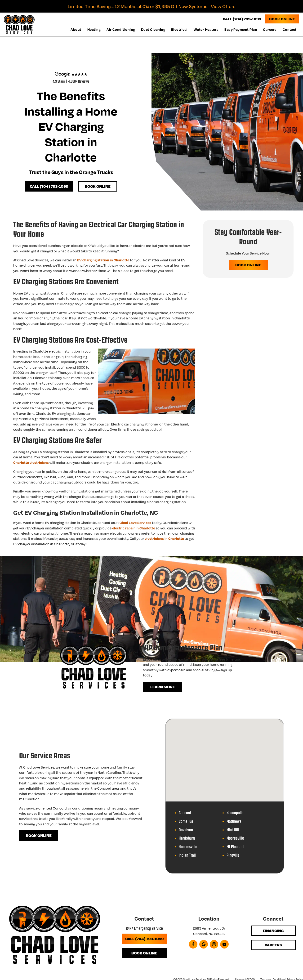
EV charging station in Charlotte (103, 260)
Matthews (234, 821)
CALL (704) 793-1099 (242, 19)
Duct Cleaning (153, 29)
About (76, 29)
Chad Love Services (135, 523)
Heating (94, 29)
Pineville (233, 855)
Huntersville (188, 847)
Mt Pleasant (236, 847)
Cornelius (186, 821)
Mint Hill (233, 830)
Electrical (179, 29)
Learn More (163, 687)
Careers (270, 29)
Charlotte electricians (31, 462)
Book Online (282, 19)
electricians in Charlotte (164, 538)
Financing (273, 931)
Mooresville (235, 838)
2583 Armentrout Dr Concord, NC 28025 (209, 931)
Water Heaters (206, 29)
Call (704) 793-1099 (49, 186)
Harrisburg (187, 838)
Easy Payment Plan (241, 29)
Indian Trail (187, 855)
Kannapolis (235, 813)
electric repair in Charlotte (134, 528)
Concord (185, 813)
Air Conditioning (121, 29)
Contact (290, 29)
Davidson (186, 830)
